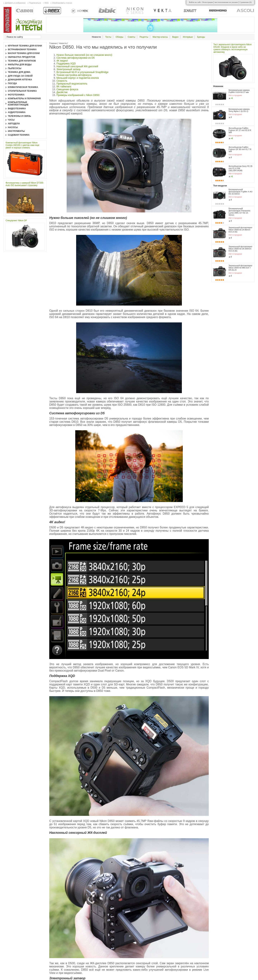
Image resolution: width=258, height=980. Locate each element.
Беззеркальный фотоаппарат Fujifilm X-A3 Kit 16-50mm (241, 192)
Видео (175, 37)
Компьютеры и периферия (24, 99)
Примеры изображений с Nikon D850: (78, 95)
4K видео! (62, 61)
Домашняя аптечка (20, 80)
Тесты (108, 37)
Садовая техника (19, 135)
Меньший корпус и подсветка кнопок (78, 78)
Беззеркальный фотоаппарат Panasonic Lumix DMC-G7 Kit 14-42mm (240, 212)
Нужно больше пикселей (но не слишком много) (84, 55)
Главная (53, 43)
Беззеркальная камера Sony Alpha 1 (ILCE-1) (239, 110)
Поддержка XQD (66, 64)
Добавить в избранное (15, 3)
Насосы (13, 127)
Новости (63, 43)
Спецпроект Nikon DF (16, 221)
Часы (11, 120)
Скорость (62, 81)
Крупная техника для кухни (25, 46)
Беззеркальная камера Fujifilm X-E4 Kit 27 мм (239, 91)
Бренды (201, 37)
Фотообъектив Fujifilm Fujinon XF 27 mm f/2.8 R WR (240, 130)
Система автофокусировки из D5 (76, 58)
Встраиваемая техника (22, 50)
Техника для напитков (22, 61)
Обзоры (119, 37)
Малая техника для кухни (24, 53)
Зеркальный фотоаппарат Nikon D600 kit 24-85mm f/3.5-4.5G (241, 230)
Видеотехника (17, 109)
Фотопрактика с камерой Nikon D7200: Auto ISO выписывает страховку (25, 184)
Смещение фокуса (67, 89)
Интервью (188, 37)
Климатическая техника (23, 87)
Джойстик (62, 92)
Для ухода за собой (20, 76)
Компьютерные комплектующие (18, 104)
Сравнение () (246, 2)
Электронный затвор (68, 69)
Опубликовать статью (62, 3)
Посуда (12, 83)
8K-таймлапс (64, 86)
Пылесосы (15, 68)
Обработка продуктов (22, 57)
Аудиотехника (17, 112)
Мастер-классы (160, 37)
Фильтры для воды (20, 65)
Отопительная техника (22, 91)
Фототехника (16, 95)
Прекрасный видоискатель (72, 84)
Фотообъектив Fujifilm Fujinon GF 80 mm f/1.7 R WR (240, 149)
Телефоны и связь (19, 116)
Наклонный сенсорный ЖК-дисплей (77, 66)
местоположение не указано (226, 2)
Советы (132, 37)
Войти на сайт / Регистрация (201, 2)
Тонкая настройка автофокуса (74, 75)
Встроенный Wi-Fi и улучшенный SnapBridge (82, 72)
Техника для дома (19, 72)
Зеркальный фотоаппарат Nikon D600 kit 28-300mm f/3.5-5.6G (241, 245)
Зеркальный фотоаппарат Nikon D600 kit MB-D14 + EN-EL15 (241, 260)
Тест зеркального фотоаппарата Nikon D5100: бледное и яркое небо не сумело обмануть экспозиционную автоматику (233, 48)
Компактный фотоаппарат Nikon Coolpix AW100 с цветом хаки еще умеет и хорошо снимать (22, 145)
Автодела (14, 124)
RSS (46, 3)
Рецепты (144, 37)
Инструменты (16, 131)
